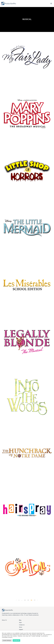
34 (25, 600)
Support (21, 630)
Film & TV (4, 620)
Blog (20, 620)
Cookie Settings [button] (7, 640)
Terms (21, 627)
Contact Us (22, 625)
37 (35, 600)
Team (20, 622)
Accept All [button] (16, 640)
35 (28, 600)
